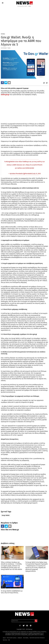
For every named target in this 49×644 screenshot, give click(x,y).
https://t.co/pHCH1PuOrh (34, 165)
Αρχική (4, 638)
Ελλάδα (3, 34)
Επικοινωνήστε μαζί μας (12, 638)
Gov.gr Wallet (6, 515)
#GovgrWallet (10, 162)
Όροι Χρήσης (26, 638)
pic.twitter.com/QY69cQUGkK (24, 168)
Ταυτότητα (5, 640)
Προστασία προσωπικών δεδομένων (37, 638)
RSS (9, 640)
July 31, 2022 (37, 174)
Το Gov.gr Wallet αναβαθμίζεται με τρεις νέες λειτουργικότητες (12, 592)
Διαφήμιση (20, 638)
